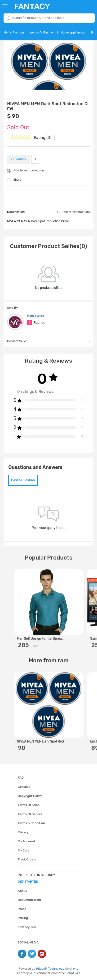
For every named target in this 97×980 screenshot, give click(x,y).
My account (26, 841)
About (22, 891)
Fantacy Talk (27, 927)
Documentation (29, 900)
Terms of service (30, 814)
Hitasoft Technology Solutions (57, 969)
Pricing (23, 918)
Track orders (27, 859)
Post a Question (23, 480)
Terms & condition (31, 823)
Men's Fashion (14, 32)
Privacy (23, 832)
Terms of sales (29, 805)
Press (22, 909)
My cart (23, 850)
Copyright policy (30, 796)
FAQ (21, 778)
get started (28, 882)
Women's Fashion (42, 32)
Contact (24, 787)
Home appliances (73, 32)
